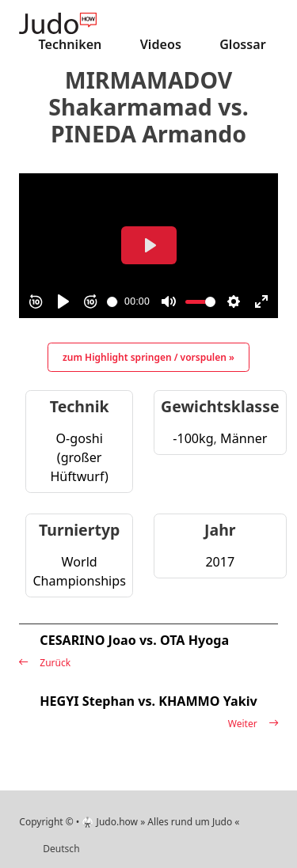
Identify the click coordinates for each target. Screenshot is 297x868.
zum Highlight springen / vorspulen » (148, 357)
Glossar (243, 44)
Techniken (70, 44)
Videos (161, 44)
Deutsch (61, 849)
